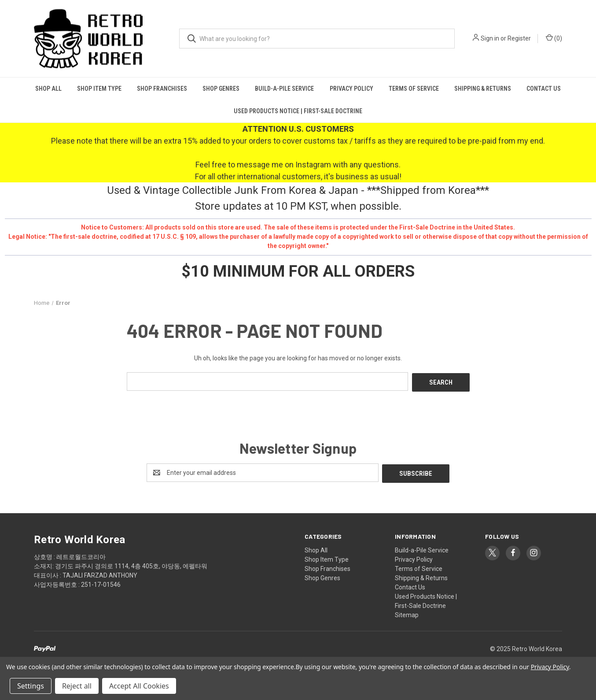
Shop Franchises (162, 89)
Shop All (48, 89)
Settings (31, 686)
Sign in (490, 38)
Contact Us (544, 89)
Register (519, 38)
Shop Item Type (99, 89)
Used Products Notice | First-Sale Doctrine (298, 111)
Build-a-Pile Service (284, 89)
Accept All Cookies (139, 686)
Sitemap (407, 613)
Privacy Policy (351, 89)
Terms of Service (414, 89)
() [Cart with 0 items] (554, 38)
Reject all (77, 686)
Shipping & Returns (483, 89)
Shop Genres (221, 89)
